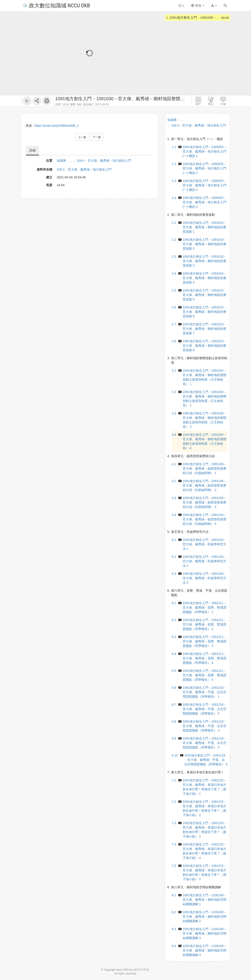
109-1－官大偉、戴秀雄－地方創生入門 (104, 161)
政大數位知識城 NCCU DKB (56, 5)
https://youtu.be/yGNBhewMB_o (57, 126)
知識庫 (61, 161)
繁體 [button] (198, 6)
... (71, 161)
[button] (214, 6)
